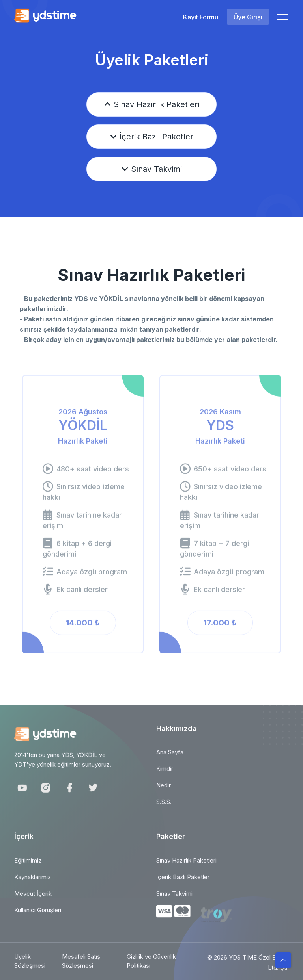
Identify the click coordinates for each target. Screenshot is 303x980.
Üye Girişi (248, 17)
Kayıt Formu (201, 17)
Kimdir (165, 773)
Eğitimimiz (28, 865)
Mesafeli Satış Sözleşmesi (81, 966)
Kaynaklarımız (33, 881)
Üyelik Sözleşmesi (30, 966)
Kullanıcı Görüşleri (38, 914)
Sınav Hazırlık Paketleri (152, 104)
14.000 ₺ (83, 627)
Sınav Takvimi (152, 169)
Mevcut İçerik (33, 898)
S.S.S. (164, 806)
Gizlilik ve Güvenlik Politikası (151, 966)
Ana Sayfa (170, 756)
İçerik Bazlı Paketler (152, 137)
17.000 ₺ (220, 627)
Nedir (164, 790)
